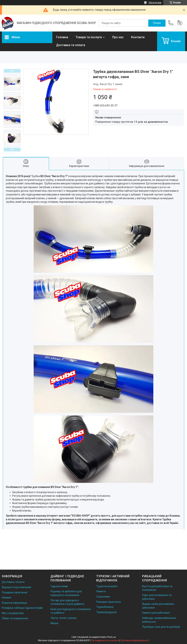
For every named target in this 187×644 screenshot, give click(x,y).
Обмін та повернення (15, 618)
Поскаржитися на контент (105, 640)
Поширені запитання (15, 592)
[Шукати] (157, 23)
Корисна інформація (14, 603)
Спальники (103, 597)
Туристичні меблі (107, 586)
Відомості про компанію (17, 587)
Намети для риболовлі (156, 613)
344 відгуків (155, 3)
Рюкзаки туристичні (109, 602)
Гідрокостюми (59, 586)
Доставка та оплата (71, 45)
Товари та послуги (89, 37)
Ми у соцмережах (13, 613)
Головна (62, 37)
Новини (6, 598)
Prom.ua (111, 637)
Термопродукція (106, 612)
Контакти (138, 37)
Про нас (118, 37)
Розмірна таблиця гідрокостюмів (22, 608)
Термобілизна (105, 607)
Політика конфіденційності (135, 640)
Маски (54, 623)
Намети (101, 591)
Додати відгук (180, 23)
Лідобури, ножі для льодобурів (161, 627)
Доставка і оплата (13, 582)
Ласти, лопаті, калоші (63, 618)
